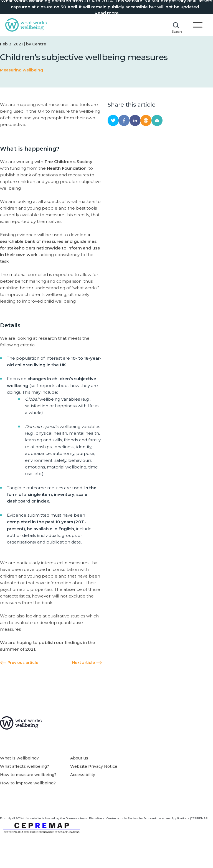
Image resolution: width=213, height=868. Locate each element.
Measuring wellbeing (21, 78)
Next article (87, 671)
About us (79, 767)
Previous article (19, 671)
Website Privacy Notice (94, 776)
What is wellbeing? (19, 767)
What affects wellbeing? (25, 776)
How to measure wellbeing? (28, 784)
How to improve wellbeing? (28, 792)
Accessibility (83, 784)
